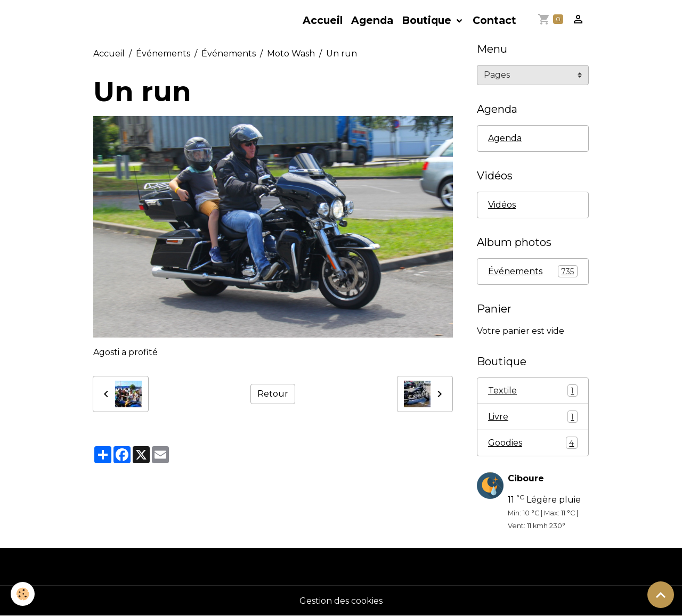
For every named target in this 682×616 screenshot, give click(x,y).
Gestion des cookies (341, 601)
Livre (533, 417)
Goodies (533, 443)
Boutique (428, 20)
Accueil (323, 20)
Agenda (372, 20)
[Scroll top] (661, 595)
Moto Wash (291, 54)
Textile (533, 391)
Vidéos (502, 205)
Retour (273, 394)
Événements (163, 54)
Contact (494, 20)
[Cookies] (23, 594)
